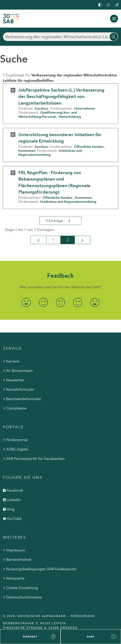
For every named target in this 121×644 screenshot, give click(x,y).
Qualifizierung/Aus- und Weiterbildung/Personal (48, 114)
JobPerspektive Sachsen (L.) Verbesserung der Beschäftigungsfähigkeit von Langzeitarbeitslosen (61, 97)
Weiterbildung (70, 117)
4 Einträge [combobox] (61, 221)
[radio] (26, 302)
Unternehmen (85, 108)
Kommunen (27, 151)
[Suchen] (60, 37)
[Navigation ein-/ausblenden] (114, 19)
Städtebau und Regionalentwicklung (50, 153)
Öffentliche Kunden (89, 147)
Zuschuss (41, 108)
